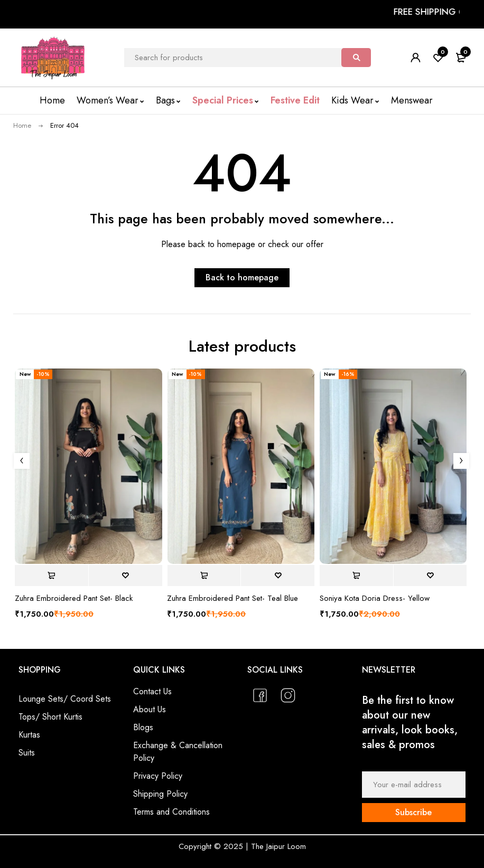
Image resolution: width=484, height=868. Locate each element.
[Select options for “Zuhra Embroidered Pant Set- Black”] (52, 575)
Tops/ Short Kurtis (50, 717)
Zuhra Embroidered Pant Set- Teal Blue (232, 598)
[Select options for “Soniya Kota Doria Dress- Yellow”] (356, 575)
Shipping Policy (160, 794)
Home (22, 125)
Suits (27, 753)
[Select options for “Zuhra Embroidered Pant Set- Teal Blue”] (204, 575)
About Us (150, 709)
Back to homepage (242, 277)
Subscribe (413, 812)
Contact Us (152, 691)
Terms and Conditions (171, 812)
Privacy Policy (158, 776)
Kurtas (29, 735)
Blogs (143, 727)
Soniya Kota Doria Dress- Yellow (375, 598)
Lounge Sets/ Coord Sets (65, 699)
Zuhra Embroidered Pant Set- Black (74, 598)
